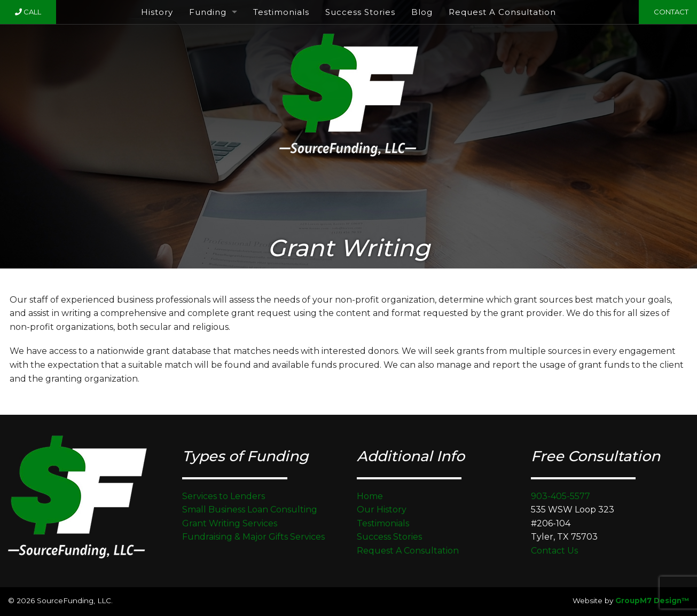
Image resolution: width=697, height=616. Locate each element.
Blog (422, 12)
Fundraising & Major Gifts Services (253, 537)
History (157, 12)
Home (370, 496)
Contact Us (554, 551)
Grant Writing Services (230, 523)
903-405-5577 (561, 496)
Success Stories (360, 12)
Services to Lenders (224, 496)
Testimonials (281, 12)
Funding (208, 12)
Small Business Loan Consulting (250, 510)
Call (28, 12)
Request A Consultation (502, 12)
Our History (382, 510)
